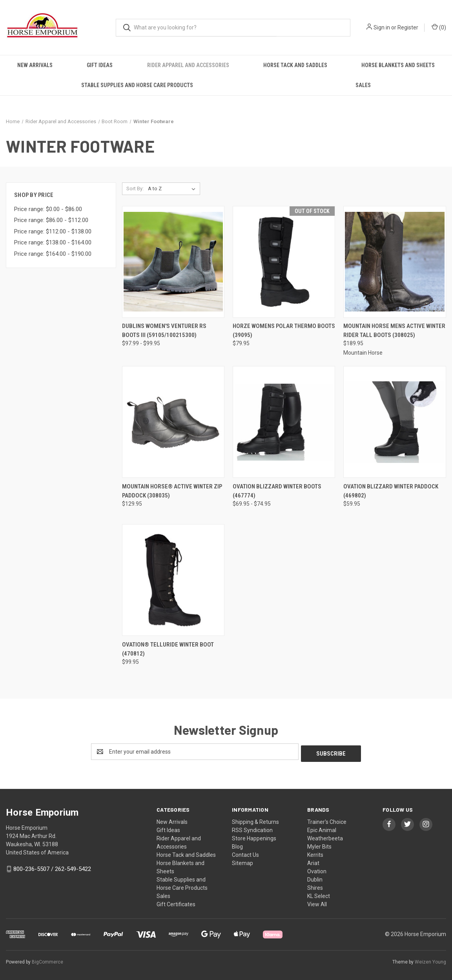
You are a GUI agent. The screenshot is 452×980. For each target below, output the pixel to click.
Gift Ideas (100, 65)
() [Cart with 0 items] (439, 27)
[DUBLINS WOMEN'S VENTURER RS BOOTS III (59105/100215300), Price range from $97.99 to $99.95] (173, 262)
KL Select (319, 894)
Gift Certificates (176, 902)
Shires (315, 886)
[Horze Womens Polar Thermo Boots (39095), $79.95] (284, 262)
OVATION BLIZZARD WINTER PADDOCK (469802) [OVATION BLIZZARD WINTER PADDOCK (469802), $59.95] (391, 491)
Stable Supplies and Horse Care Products (137, 85)
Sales (363, 85)
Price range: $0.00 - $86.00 (48, 209)
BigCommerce (47, 960)
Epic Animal (322, 828)
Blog (237, 845)
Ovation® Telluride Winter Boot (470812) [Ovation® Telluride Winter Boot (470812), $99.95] (168, 649)
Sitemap (242, 861)
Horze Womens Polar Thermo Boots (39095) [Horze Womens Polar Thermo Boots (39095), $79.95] (284, 331)
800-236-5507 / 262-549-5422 (52, 867)
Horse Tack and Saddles (295, 65)
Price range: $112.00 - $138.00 (53, 231)
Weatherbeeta (325, 836)
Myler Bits (319, 845)
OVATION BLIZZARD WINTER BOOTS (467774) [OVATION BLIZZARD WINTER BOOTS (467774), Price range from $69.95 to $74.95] (277, 491)
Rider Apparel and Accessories (188, 65)
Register (408, 27)
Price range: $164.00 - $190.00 (53, 254)
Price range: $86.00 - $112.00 (51, 220)
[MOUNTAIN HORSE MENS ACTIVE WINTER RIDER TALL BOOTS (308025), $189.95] (395, 262)
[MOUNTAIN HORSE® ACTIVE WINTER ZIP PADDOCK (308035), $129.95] (173, 422)
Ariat (313, 861)
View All (317, 902)
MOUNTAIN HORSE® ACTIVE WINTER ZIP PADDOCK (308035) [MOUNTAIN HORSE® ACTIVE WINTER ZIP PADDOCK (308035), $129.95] (172, 491)
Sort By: (135, 189)
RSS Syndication (252, 828)
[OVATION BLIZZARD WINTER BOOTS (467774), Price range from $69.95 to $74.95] (284, 422)
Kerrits (315, 853)
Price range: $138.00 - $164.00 (53, 242)
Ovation (317, 869)
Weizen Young (430, 960)
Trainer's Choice (327, 820)
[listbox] (173, 189)
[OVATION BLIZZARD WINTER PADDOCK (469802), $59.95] (395, 422)
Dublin (315, 878)
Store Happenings (254, 836)
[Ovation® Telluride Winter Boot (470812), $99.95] (173, 580)
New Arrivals (35, 65)
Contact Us (245, 853)
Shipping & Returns (255, 820)
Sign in (382, 27)
